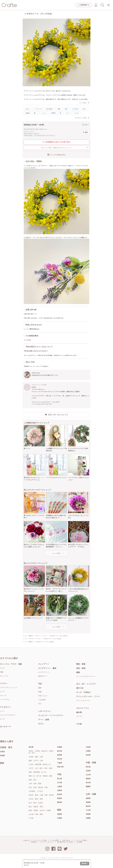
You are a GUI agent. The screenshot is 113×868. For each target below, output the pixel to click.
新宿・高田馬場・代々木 (37, 772)
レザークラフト (45, 711)
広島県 (88, 771)
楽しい (85, 109)
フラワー (4, 684)
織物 (78, 672)
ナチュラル (39, 109)
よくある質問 (55, 840)
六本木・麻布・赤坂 (36, 799)
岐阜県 (60, 794)
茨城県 (60, 747)
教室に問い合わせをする (56, 415)
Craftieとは (27, 840)
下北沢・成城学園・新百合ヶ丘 (40, 764)
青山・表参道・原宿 (36, 807)
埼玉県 (60, 759)
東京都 (31, 747)
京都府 (60, 818)
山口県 (88, 775)
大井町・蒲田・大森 (36, 757)
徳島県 (88, 779)
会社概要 (79, 842)
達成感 (27, 113)
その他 (79, 724)
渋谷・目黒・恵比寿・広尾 (38, 787)
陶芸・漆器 (81, 664)
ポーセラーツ (5, 727)
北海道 (2, 752)
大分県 (88, 810)
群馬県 (60, 755)
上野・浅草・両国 (35, 784)
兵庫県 (88, 751)
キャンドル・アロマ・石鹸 (11, 664)
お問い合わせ (66, 840)
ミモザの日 (75, 109)
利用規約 (34, 842)
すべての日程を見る (56, 155)
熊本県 (88, 806)
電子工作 (80, 688)
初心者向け (50, 109)
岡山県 (88, 767)
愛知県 (60, 802)
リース (67, 113)
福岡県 (88, 798)
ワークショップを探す (40, 840)
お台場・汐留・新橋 (36, 814)
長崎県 (88, 802)
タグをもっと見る (82, 118)
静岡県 (60, 798)
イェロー (77, 113)
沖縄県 (88, 818)
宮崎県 (88, 814)
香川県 (88, 783)
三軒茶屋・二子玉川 (36, 791)
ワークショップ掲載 (80, 840)
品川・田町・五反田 (36, 803)
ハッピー (44, 113)
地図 (85, 132)
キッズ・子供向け (84, 692)
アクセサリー (5, 707)
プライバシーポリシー (47, 842)
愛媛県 (88, 786)
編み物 (79, 712)
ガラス (41, 724)
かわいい (28, 109)
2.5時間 (53, 113)
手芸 (40, 684)
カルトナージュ (83, 708)
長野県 (60, 790)
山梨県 (60, 786)
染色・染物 (81, 668)
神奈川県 (60, 767)
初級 (59, 109)
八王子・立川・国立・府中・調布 (40, 768)
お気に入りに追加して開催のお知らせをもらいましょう (64, 148)
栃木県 (60, 751)
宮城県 (2, 755)
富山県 (60, 779)
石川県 (60, 783)
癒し (35, 113)
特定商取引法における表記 (65, 842)
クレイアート (44, 664)
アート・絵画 (44, 720)
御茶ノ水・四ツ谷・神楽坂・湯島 (40, 776)
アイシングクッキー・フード (88, 696)
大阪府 (88, 747)
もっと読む (84, 103)
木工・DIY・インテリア (86, 684)
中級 (66, 109)
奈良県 (88, 755)
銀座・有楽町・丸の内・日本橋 (40, 810)
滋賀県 (60, 814)
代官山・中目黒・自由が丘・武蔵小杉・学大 (41, 752)
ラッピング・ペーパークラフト (51, 715)
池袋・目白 (33, 780)
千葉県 (60, 763)
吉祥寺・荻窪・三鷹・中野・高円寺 (41, 795)
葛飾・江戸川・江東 (36, 761)
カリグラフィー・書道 (47, 668)
